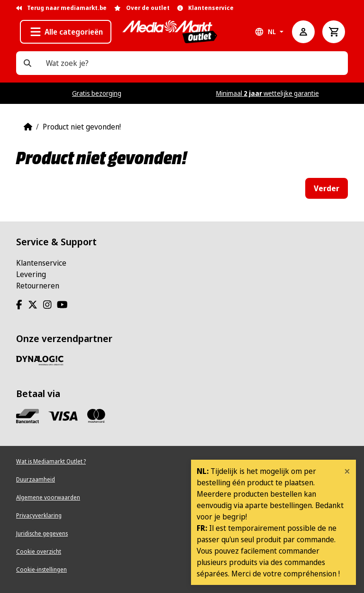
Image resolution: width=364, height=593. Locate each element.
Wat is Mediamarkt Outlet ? (51, 461)
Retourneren (38, 286)
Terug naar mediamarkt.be (61, 8)
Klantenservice (41, 263)
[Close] (347, 471)
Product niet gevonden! (82, 127)
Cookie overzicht (39, 551)
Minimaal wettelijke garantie (268, 93)
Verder (327, 188)
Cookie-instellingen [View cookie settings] (41, 570)
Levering (31, 274)
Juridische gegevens (42, 533)
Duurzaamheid (36, 479)
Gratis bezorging (97, 93)
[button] (66, 32)
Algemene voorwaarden (48, 497)
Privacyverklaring (39, 515)
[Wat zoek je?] (27, 63)
